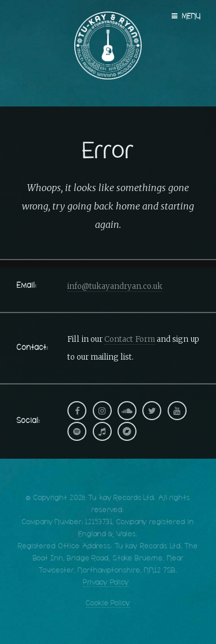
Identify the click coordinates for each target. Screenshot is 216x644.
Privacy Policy (106, 583)
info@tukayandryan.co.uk (115, 286)
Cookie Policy (108, 604)
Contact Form (129, 339)
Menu (192, 17)
